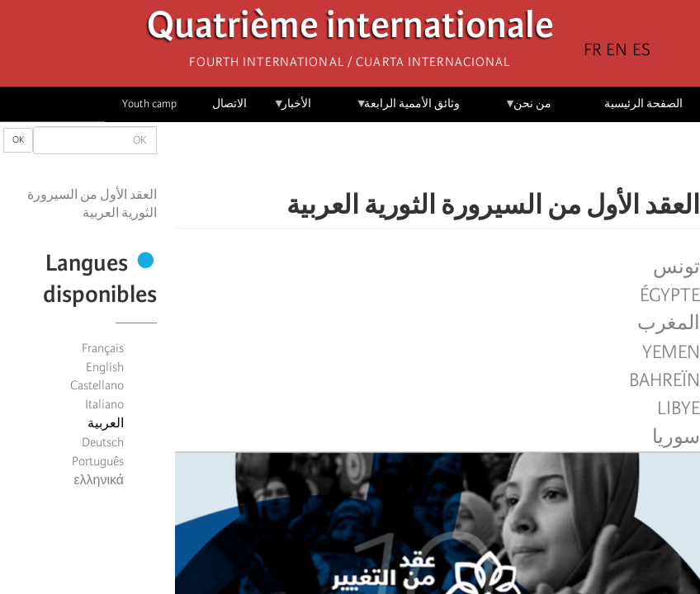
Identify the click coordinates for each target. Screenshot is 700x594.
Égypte (670, 295)
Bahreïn (665, 380)
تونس (676, 267)
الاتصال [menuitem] (229, 104)
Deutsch (103, 442)
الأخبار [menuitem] (293, 109)
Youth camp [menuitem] (149, 104)
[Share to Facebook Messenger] (437, 157)
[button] (391, 157)
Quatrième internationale (350, 29)
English (105, 367)
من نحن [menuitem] (528, 109)
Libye (679, 408)
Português (98, 461)
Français (103, 348)
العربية (106, 423)
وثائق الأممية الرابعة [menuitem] (408, 109)
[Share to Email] (414, 157)
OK (18, 140)
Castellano (97, 385)
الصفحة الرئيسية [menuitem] (643, 104)
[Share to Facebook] (484, 157)
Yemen (671, 352)
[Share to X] (461, 157)
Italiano (104, 404)
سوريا (676, 437)
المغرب (669, 323)
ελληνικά (99, 480)
